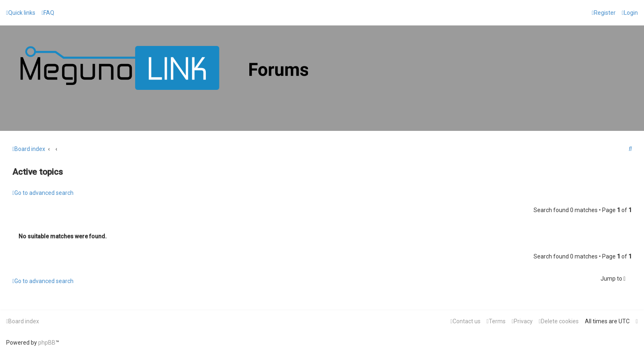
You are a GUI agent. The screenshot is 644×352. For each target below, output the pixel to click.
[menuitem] (48, 13)
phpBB (47, 343)
